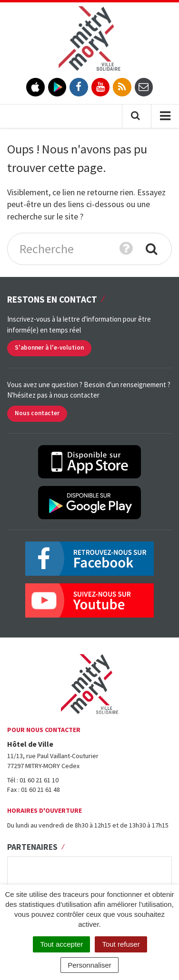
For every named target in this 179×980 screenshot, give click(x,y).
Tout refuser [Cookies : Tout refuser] (121, 944)
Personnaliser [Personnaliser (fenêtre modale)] (89, 965)
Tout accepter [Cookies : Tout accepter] (61, 944)
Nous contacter (37, 413)
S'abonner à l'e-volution (49, 347)
